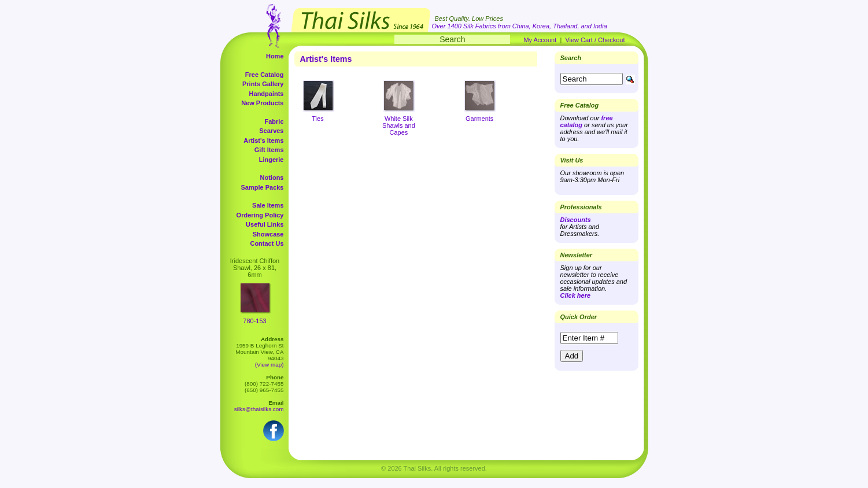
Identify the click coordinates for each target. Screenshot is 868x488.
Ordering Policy (260, 215)
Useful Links (265, 224)
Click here (576, 295)
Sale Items (268, 205)
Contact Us (267, 243)
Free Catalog (265, 75)
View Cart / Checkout (595, 40)
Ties (317, 119)
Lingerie (272, 160)
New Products (262, 103)
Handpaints (267, 94)
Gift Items (269, 150)
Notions (272, 178)
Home (275, 56)
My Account (540, 40)
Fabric (274, 121)
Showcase (268, 234)
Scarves (271, 131)
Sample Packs (263, 187)
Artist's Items (263, 141)
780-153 (254, 321)
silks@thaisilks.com (259, 409)
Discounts (576, 220)
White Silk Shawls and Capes (399, 125)
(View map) (269, 365)
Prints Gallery (263, 84)
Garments (479, 119)
